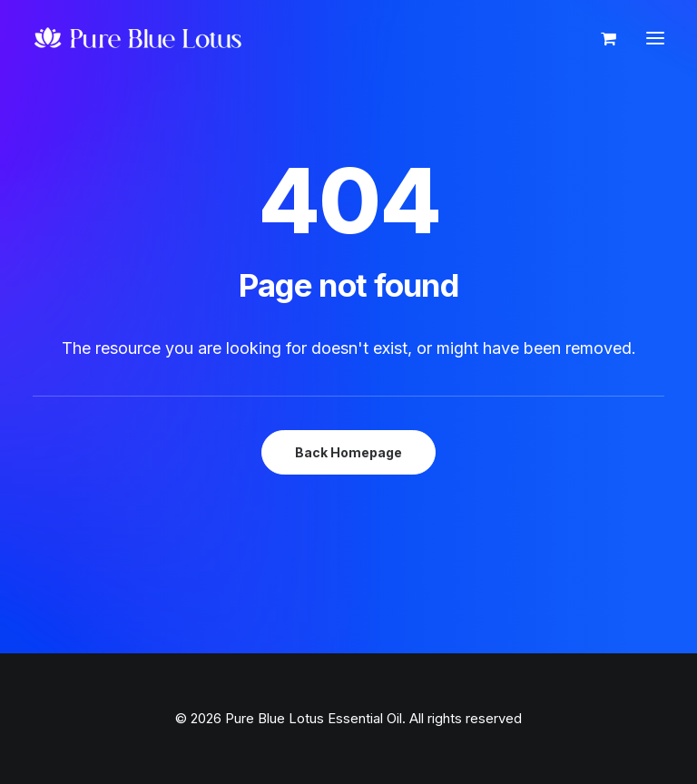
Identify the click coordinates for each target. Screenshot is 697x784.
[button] (655, 38)
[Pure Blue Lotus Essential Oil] (139, 38)
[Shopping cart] (600, 38)
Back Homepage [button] (348, 452)
